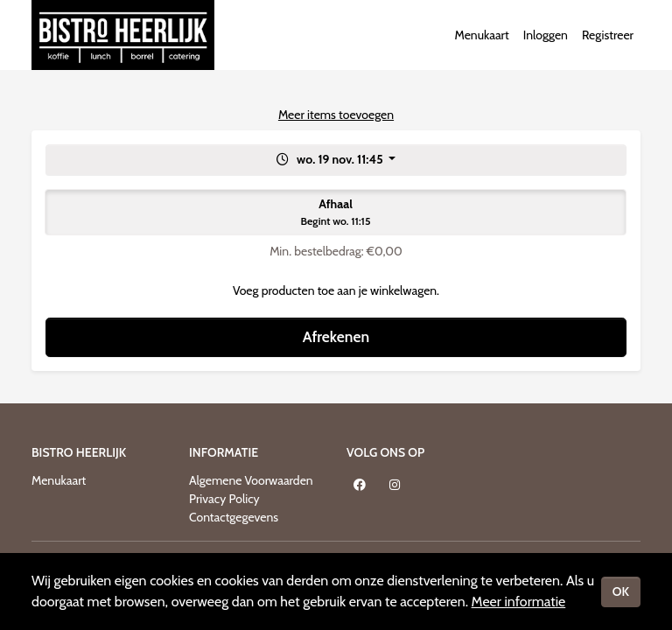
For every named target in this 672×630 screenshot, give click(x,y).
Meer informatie (519, 602)
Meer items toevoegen (336, 115)
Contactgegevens (234, 517)
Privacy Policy (224, 499)
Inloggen (546, 35)
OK (621, 591)
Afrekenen (336, 336)
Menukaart (481, 35)
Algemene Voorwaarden (251, 480)
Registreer (608, 35)
